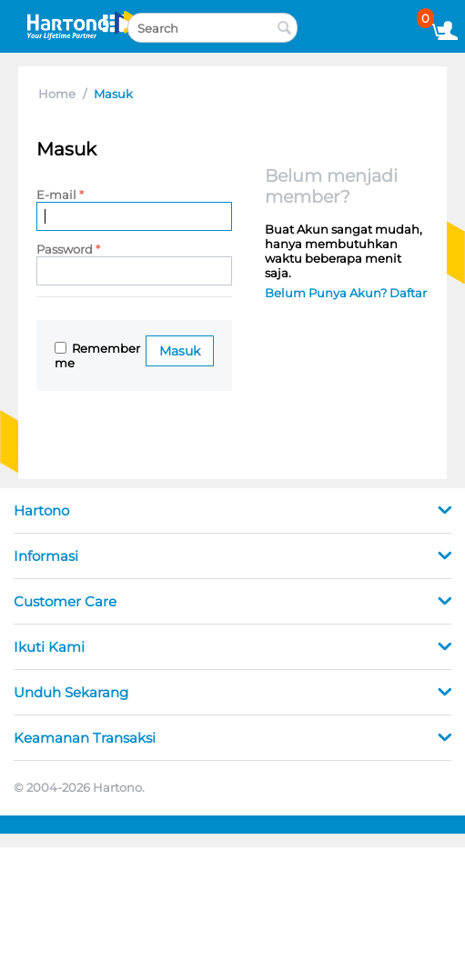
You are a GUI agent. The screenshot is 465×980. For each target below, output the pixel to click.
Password (65, 249)
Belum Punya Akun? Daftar (346, 293)
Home (57, 94)
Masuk (180, 351)
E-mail (56, 195)
